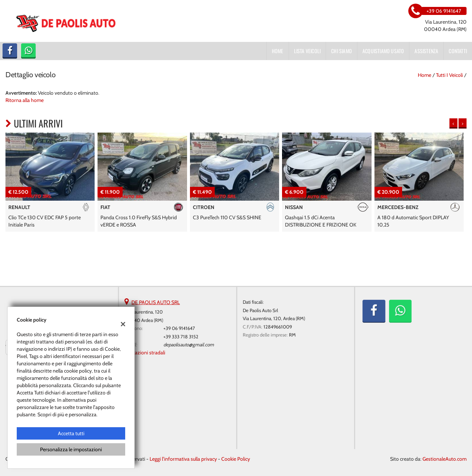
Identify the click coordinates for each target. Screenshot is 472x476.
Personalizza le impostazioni (71, 449)
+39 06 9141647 (179, 328)
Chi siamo (342, 51)
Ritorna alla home (25, 100)
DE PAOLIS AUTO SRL (156, 302)
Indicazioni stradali (145, 353)
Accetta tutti (71, 433)
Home (278, 51)
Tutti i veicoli (449, 75)
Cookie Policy (236, 459)
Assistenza (426, 51)
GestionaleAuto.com (445, 459)
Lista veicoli (308, 51)
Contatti (458, 51)
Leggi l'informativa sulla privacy (183, 459)
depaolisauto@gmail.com (189, 345)
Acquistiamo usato (383, 51)
